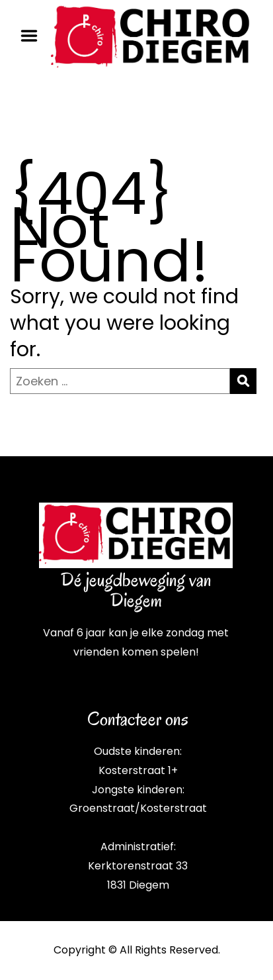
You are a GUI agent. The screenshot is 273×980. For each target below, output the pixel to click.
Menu (34, 36)
